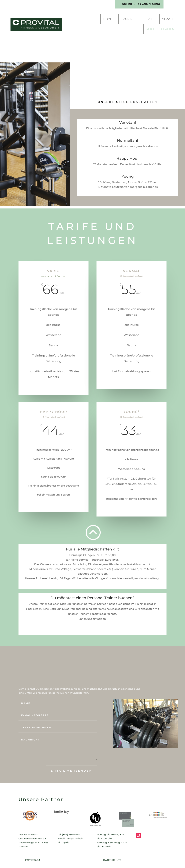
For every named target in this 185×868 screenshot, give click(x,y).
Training (128, 19)
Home (108, 19)
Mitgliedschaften (160, 29)
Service (168, 19)
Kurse (148, 19)
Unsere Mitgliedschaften (128, 102)
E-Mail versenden (72, 771)
